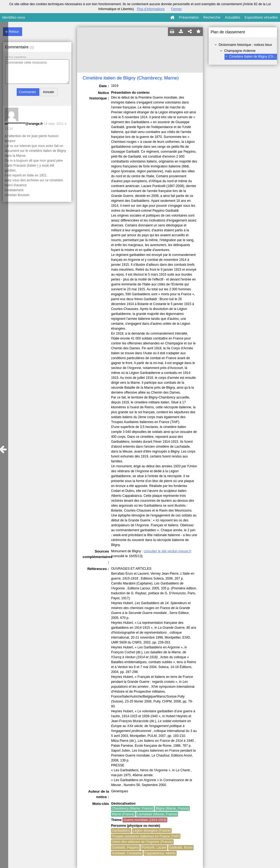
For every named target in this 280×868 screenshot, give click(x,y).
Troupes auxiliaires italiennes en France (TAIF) (146, 836)
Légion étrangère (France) (152, 831)
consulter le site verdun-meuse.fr (168, 551)
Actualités (232, 17)
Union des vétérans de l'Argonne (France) (142, 842)
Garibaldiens (121, 831)
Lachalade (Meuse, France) (157, 814)
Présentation (189, 17)
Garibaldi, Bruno (181, 848)
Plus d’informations (151, 9)
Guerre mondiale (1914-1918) (145, 820)
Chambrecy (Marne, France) (132, 808)
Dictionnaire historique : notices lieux (245, 45)
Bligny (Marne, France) (172, 808)
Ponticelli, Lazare (154, 848)
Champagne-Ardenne (240, 51)
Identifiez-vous (14, 17)
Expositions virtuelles (261, 17)
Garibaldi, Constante (127, 853)
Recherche (212, 17)
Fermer (177, 9)
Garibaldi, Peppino (125, 848)
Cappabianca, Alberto (160, 853)
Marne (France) (123, 814)
